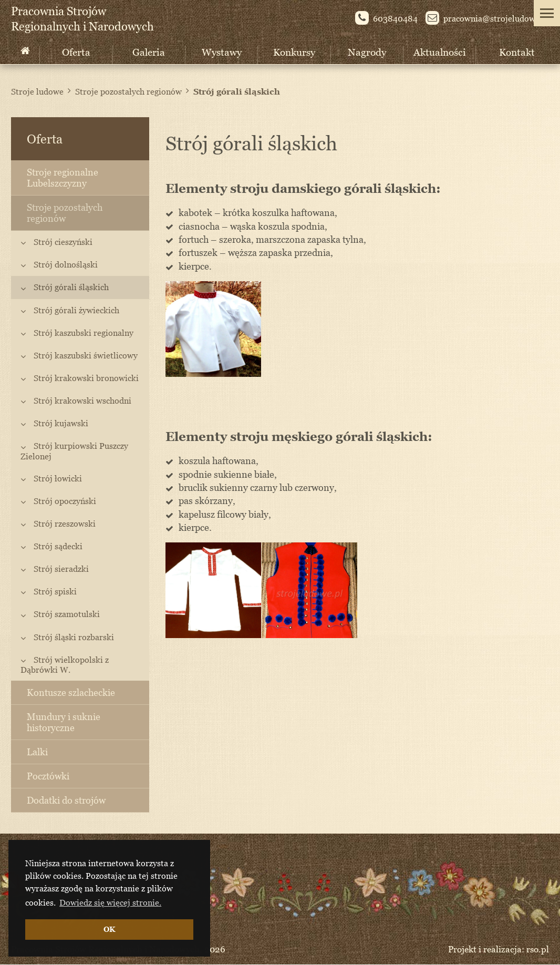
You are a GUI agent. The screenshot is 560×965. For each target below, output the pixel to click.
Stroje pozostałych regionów (128, 91)
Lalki (37, 752)
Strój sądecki (58, 546)
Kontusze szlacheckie (71, 692)
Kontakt (517, 52)
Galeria (149, 52)
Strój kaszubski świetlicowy (86, 355)
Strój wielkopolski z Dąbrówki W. (65, 665)
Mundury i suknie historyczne (64, 722)
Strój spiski (55, 591)
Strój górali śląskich (237, 91)
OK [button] (109, 929)
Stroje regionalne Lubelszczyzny (63, 178)
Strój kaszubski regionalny (84, 333)
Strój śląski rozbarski (74, 637)
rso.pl (538, 949)
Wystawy (222, 52)
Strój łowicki (58, 478)
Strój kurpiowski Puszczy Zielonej (74, 451)
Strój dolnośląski (66, 264)
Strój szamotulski (67, 614)
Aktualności (440, 52)
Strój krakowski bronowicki (86, 378)
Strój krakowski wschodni (82, 401)
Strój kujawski (61, 423)
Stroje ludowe (37, 91)
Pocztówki (48, 776)
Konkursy (294, 52)
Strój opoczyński (65, 501)
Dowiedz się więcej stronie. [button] (110, 902)
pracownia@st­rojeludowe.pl (487, 19)
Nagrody (367, 52)
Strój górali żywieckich (76, 310)
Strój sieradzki (61, 569)
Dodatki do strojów (66, 800)
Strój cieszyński (63, 242)
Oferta (76, 52)
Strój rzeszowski (65, 523)
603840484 (386, 19)
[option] (214, 329)
